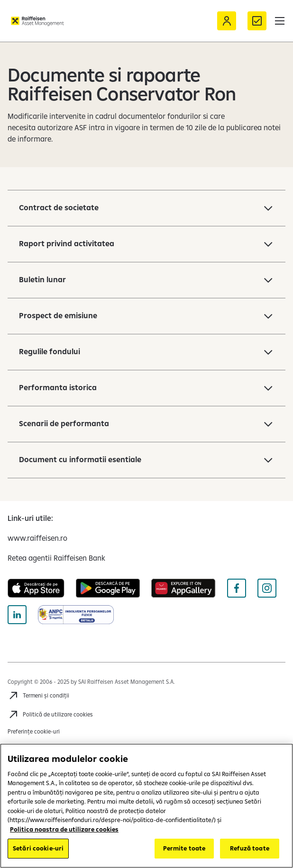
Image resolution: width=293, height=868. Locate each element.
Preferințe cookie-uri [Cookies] (34, 731)
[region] (146, 806)
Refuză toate (250, 848)
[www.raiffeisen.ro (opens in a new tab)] (37, 538)
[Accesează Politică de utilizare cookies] (50, 715)
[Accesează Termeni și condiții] (38, 696)
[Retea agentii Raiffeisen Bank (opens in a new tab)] (56, 558)
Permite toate (184, 848)
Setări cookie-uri (38, 848)
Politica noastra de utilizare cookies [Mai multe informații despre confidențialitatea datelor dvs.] (64, 829)
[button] (280, 21)
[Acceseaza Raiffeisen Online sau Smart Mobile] (227, 21)
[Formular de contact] (257, 21)
